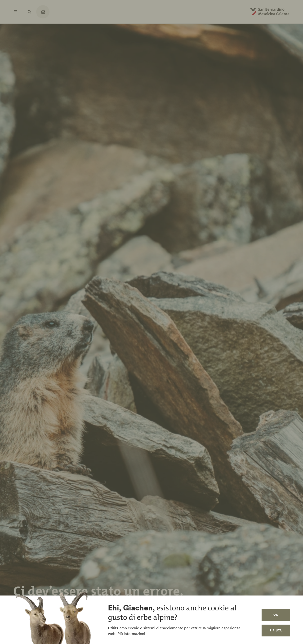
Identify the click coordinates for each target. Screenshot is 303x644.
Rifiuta (276, 630)
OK (276, 615)
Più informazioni (131, 634)
